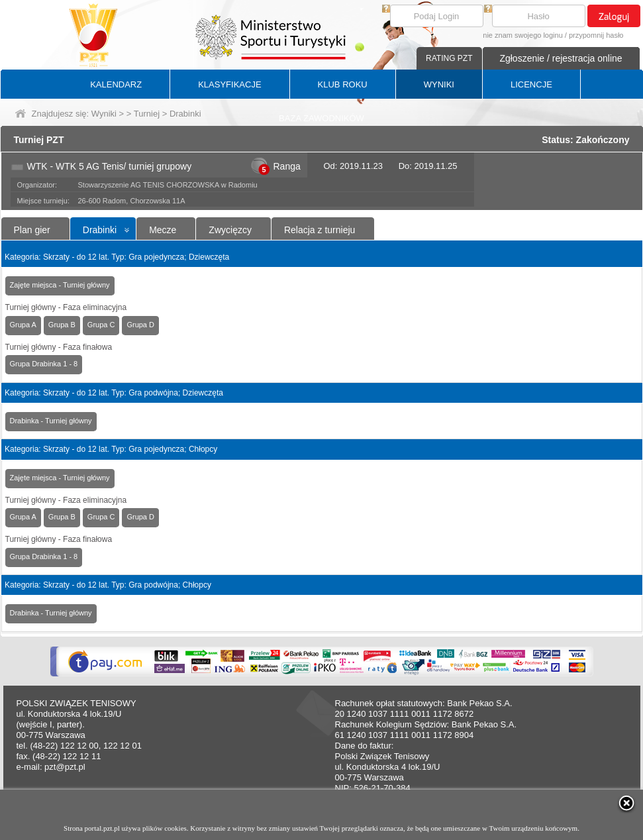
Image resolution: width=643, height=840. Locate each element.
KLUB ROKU (343, 84)
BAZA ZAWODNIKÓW (321, 118)
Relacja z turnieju (320, 230)
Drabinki (100, 230)
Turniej (147, 114)
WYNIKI (439, 84)
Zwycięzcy (230, 230)
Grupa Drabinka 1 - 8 (44, 364)
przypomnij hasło (596, 35)
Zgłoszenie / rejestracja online (561, 58)
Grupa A (23, 325)
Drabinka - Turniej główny (51, 421)
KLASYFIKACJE (229, 84)
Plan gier (32, 230)
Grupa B (62, 325)
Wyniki (104, 114)
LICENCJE (531, 84)
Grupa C (101, 325)
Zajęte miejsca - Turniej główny (60, 285)
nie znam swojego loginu (522, 35)
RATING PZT (449, 58)
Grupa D (140, 325)
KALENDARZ (116, 84)
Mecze (163, 230)
